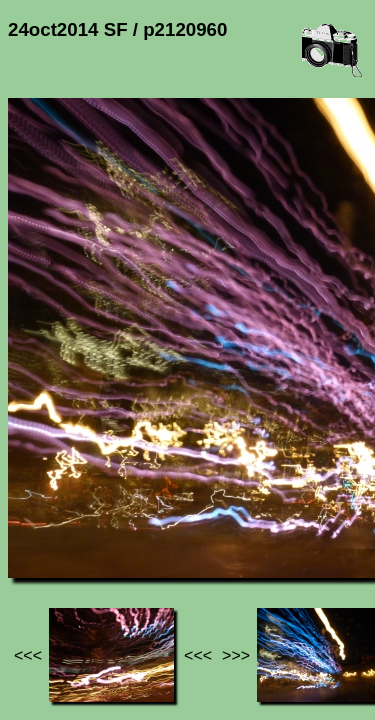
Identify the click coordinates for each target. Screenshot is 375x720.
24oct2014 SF (207, 520)
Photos (119, 520)
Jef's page (44, 520)
